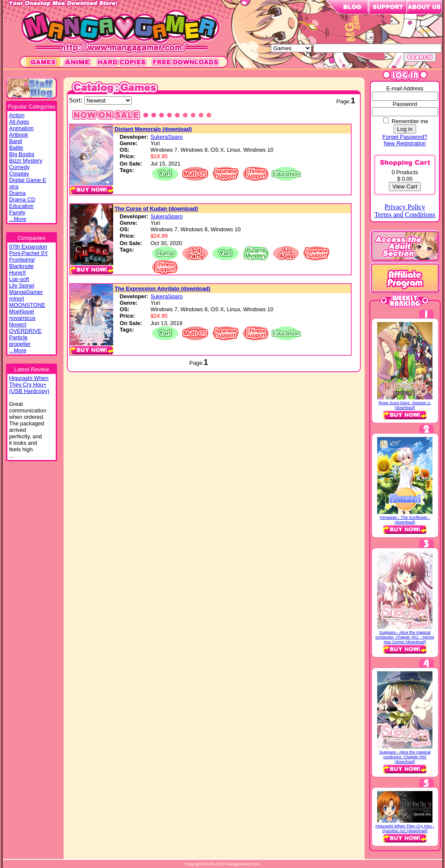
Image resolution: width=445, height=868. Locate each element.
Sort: (77, 100)
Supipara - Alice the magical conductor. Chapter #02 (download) (405, 757)
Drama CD (22, 199)
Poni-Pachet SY (29, 253)
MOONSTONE (27, 305)
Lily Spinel (22, 286)
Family (17, 212)
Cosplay (19, 174)
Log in (405, 129)
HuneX (17, 273)
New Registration (405, 143)
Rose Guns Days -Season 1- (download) (405, 405)
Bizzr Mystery (26, 161)
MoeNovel (22, 311)
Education (21, 206)
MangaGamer (26, 292)
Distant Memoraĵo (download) (153, 129)
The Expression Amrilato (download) (162, 289)
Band (16, 141)
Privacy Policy (405, 207)
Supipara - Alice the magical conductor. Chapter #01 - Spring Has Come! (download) (405, 637)
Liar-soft (19, 279)
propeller (20, 344)
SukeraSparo (167, 137)
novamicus (22, 318)
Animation (21, 128)
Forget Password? (405, 137)
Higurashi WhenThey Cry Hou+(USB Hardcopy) (29, 385)
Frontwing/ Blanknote (22, 263)
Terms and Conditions (405, 215)
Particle (18, 337)
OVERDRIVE (25, 331)
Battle (16, 148)
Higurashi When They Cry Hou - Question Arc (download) (405, 828)
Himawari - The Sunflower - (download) (405, 520)
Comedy (19, 167)
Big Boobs (22, 154)
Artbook (19, 135)
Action (17, 115)
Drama (17, 193)
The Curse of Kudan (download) (156, 209)
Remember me (410, 121)
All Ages (19, 122)
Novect (18, 324)
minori (17, 298)
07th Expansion (28, 247)
